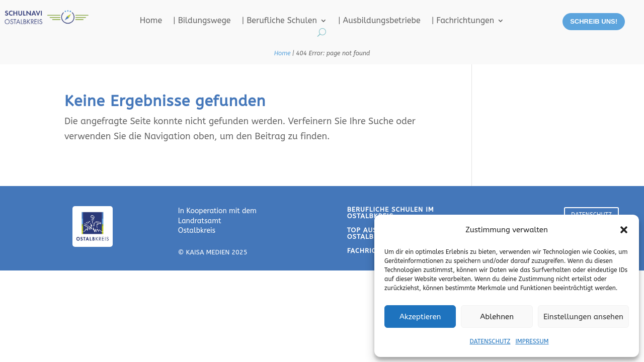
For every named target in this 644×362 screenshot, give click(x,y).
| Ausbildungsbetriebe (379, 21)
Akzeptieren (420, 317)
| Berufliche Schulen (279, 21)
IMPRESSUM (532, 341)
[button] (624, 230)
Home (151, 21)
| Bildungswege (202, 21)
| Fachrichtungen (463, 21)
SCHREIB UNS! (594, 21)
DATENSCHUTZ (490, 341)
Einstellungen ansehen (583, 317)
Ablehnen (497, 317)
